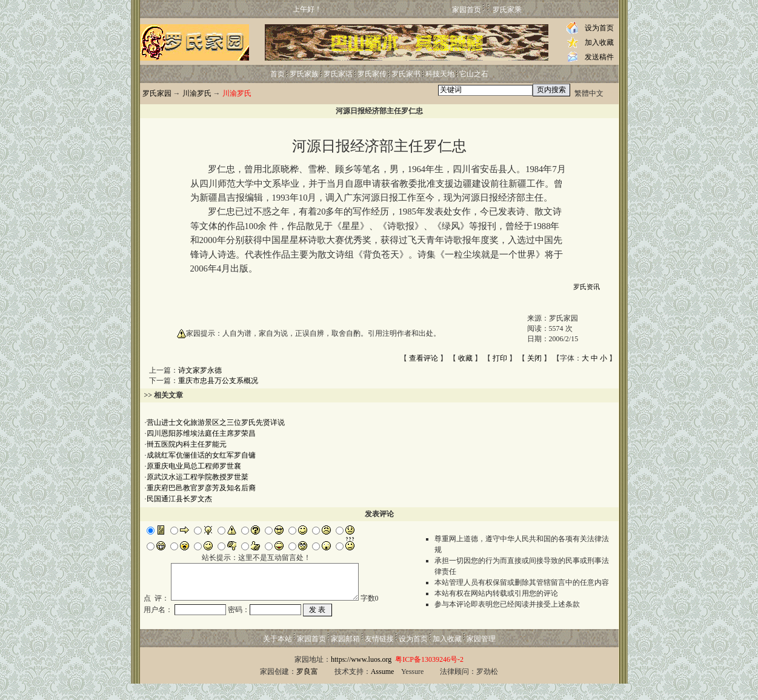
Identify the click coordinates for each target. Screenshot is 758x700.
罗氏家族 (304, 74)
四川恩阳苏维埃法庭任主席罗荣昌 (201, 433)
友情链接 (379, 655)
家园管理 (481, 655)
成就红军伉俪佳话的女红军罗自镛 (201, 455)
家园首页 (467, 10)
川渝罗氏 (197, 93)
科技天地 (440, 74)
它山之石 (474, 74)
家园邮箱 (345, 655)
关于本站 (278, 655)
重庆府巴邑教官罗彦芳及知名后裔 (201, 488)
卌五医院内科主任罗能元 (187, 444)
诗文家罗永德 (200, 370)
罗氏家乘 (507, 10)
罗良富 (307, 688)
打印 (500, 358)
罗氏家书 (406, 74)
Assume (383, 688)
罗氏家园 (157, 93)
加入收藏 (599, 42)
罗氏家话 (338, 74)
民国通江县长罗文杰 (179, 499)
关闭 (534, 358)
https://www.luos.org (361, 676)
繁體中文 (589, 93)
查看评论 (424, 358)
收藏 (465, 358)
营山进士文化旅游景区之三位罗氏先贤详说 (216, 422)
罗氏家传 (372, 74)
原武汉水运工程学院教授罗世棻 (198, 477)
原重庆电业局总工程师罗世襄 (194, 466)
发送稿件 (599, 57)
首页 (278, 74)
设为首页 (599, 28)
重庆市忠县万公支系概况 (218, 381)
